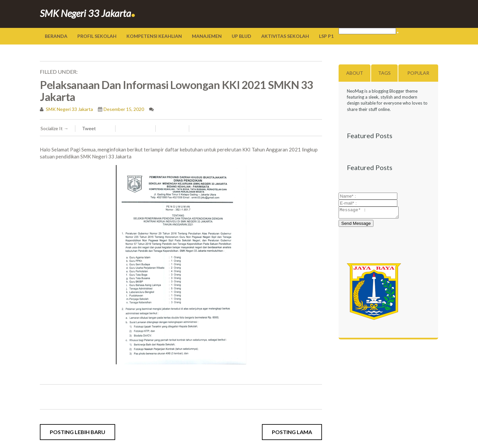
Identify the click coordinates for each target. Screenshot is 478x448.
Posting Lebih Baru (78, 432)
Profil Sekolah (97, 36)
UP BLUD (241, 36)
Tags (384, 73)
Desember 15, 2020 (124, 109)
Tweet (89, 128)
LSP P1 (326, 36)
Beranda (56, 36)
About (355, 73)
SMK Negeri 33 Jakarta (88, 13)
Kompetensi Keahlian (154, 36)
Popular (418, 73)
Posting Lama (292, 432)
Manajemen (207, 36)
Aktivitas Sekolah (285, 36)
